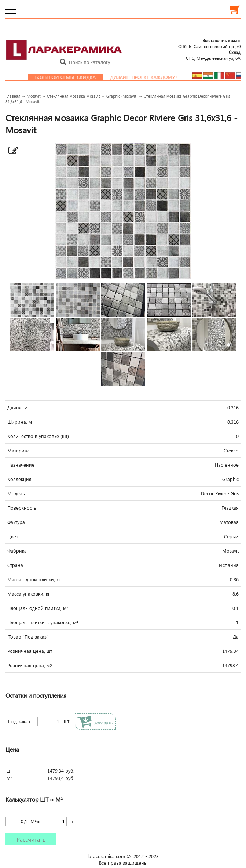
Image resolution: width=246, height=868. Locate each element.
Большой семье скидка (75, 77)
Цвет (13, 536)
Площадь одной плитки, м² (38, 608)
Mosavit (34, 96)
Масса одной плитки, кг (34, 579)
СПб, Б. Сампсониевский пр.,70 (209, 43)
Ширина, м (20, 422)
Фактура (16, 522)
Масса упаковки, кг (29, 594)
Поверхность (22, 508)
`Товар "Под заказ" (28, 637)
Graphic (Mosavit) (122, 96)
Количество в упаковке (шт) (38, 436)
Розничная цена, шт (30, 651)
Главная (13, 96)
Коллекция (19, 479)
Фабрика (17, 551)
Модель (16, 493)
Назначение (21, 465)
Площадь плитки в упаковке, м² (43, 622)
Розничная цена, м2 (30, 665)
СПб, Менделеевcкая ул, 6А (213, 55)
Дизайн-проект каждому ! (153, 77)
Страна (15, 565)
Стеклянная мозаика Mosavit (74, 96)
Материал (19, 451)
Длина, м (17, 408)
